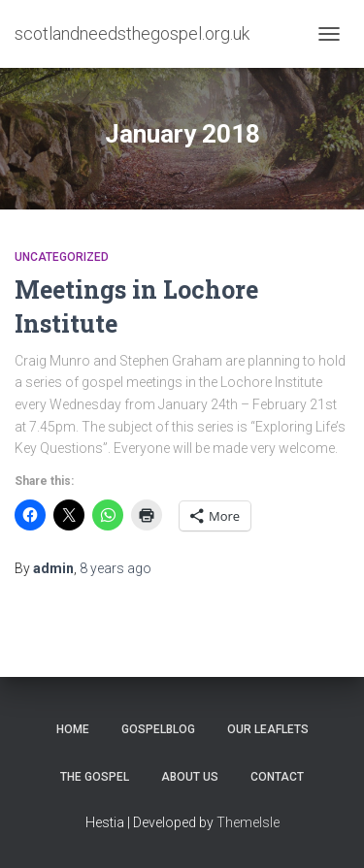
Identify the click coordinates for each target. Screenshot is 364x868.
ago (116, 568)
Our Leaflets (268, 729)
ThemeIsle (248, 822)
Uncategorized (62, 257)
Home (73, 729)
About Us (190, 777)
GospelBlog (158, 729)
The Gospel (95, 777)
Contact (277, 777)
